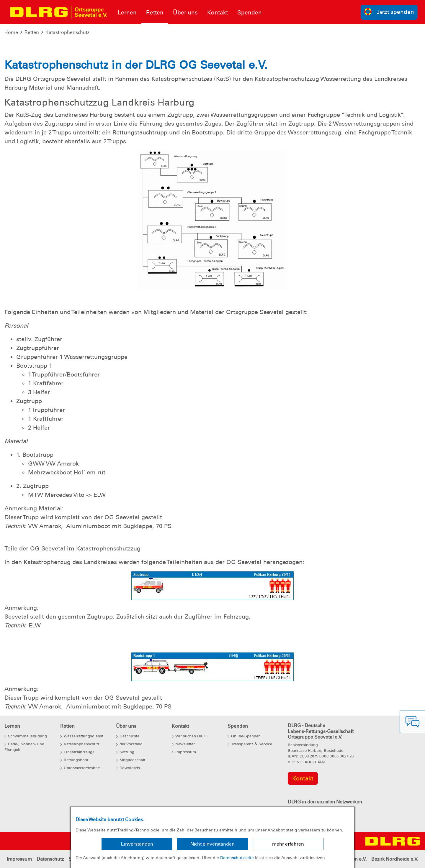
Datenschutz (50, 859)
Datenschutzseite (237, 858)
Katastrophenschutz (67, 32)
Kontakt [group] (303, 778)
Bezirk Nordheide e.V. (395, 859)
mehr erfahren (288, 844)
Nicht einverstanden (212, 844)
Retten (32, 32)
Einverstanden (137, 844)
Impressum (19, 859)
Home (11, 32)
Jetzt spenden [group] (389, 12)
